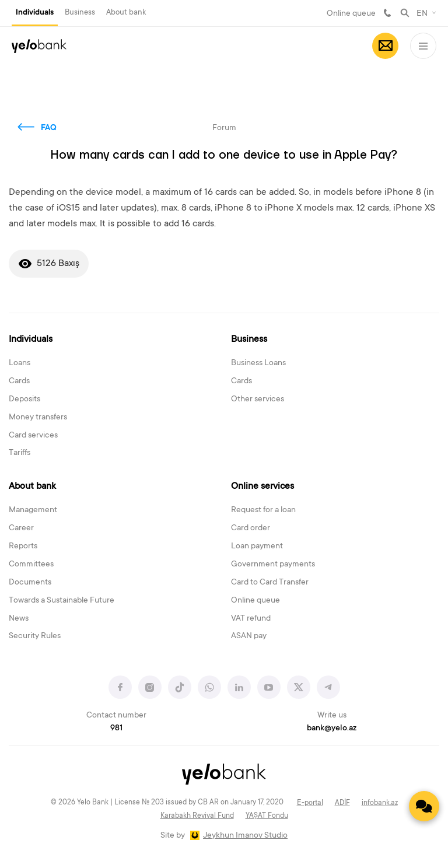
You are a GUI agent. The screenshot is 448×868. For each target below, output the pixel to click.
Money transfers (38, 418)
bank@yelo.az (332, 729)
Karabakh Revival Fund (197, 816)
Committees (31, 565)
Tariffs (20, 453)
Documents (30, 583)
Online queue (351, 14)
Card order (251, 528)
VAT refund (251, 619)
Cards (19, 381)
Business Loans (258, 363)
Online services (262, 487)
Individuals (35, 13)
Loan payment (257, 547)
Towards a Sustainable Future (62, 601)
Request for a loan (263, 510)
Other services (258, 400)
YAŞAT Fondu (267, 816)
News (19, 619)
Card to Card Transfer (270, 583)
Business (80, 13)
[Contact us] (424, 806)
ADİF (342, 803)
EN (422, 14)
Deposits (24, 400)
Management (33, 510)
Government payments (273, 565)
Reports (23, 547)
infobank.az (380, 803)
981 (387, 13)
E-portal (310, 803)
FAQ (49, 128)
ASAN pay (249, 636)
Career (21, 528)
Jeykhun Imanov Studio (245, 836)
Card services (33, 436)
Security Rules (35, 636)
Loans (20, 363)
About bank (126, 13)
